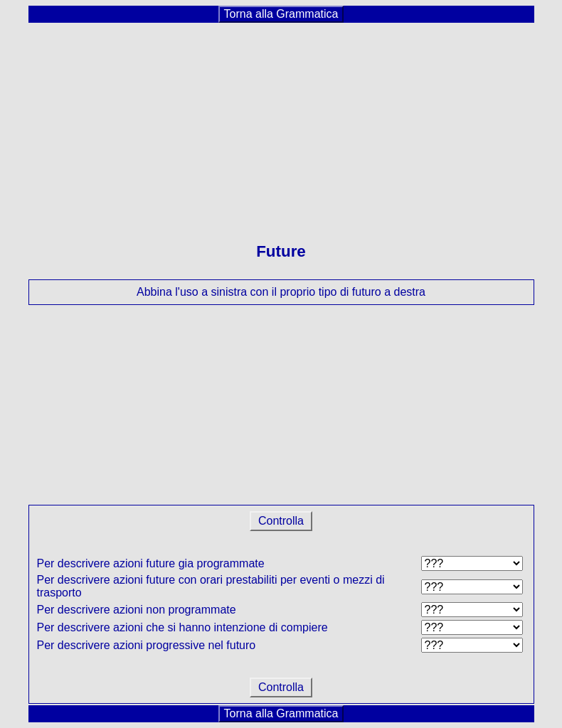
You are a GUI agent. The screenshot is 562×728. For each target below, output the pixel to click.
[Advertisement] (281, 124)
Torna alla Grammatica (281, 14)
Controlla (281, 521)
